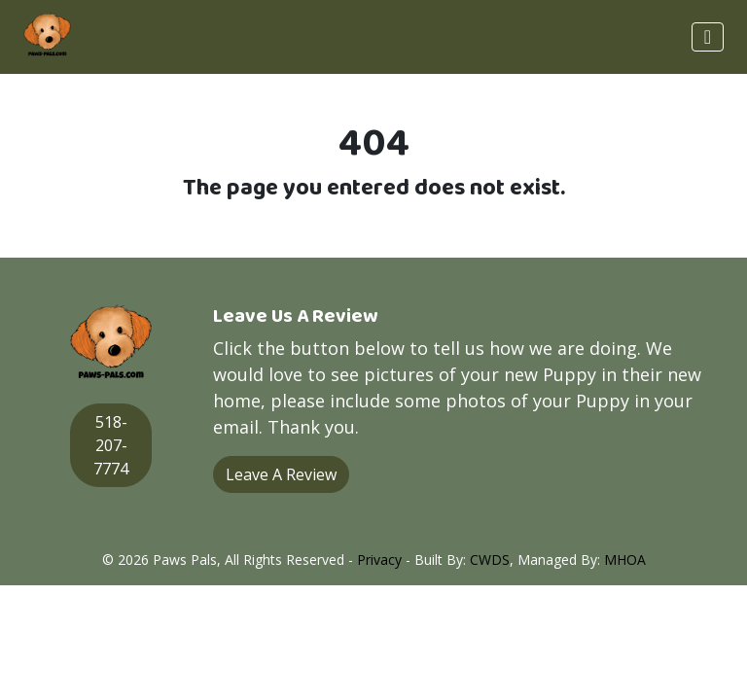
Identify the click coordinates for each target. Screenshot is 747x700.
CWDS (490, 560)
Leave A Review (281, 474)
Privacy (379, 560)
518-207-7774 (111, 445)
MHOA (625, 560)
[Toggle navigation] (708, 37)
